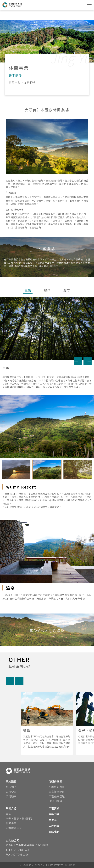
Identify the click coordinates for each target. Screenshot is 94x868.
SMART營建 (56, 801)
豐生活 (53, 820)
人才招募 (54, 826)
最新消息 (54, 814)
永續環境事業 (14, 828)
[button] (78, 361)
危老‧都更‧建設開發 (19, 819)
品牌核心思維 (57, 787)
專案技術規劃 (57, 792)
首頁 (9, 15)
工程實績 (54, 808)
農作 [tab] (47, 290)
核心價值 (11, 787)
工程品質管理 (57, 796)
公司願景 (11, 796)
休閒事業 (11, 823)
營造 (8, 814)
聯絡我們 (54, 832)
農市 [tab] (66, 290)
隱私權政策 (70, 865)
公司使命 (11, 792)
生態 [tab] (28, 290)
